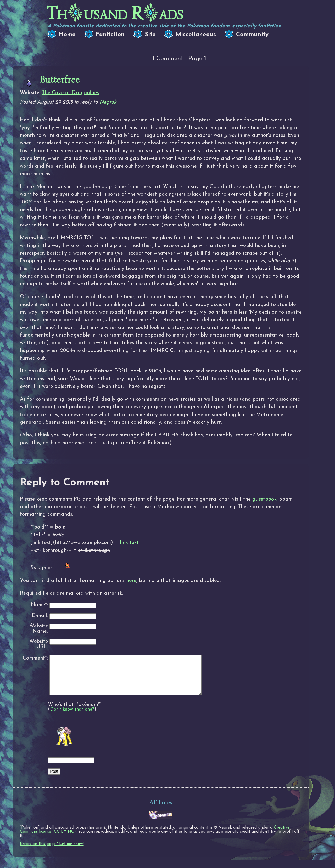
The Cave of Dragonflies (70, 93)
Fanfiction (110, 35)
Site (150, 35)
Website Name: (39, 629)
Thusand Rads (115, 13)
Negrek (108, 102)
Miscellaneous (196, 35)
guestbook (264, 499)
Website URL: (39, 644)
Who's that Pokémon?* (74, 712)
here (131, 581)
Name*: (39, 605)
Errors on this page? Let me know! (52, 852)
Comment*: (35, 658)
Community (252, 35)
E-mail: (40, 616)
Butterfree (60, 80)
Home (67, 35)
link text (129, 543)
